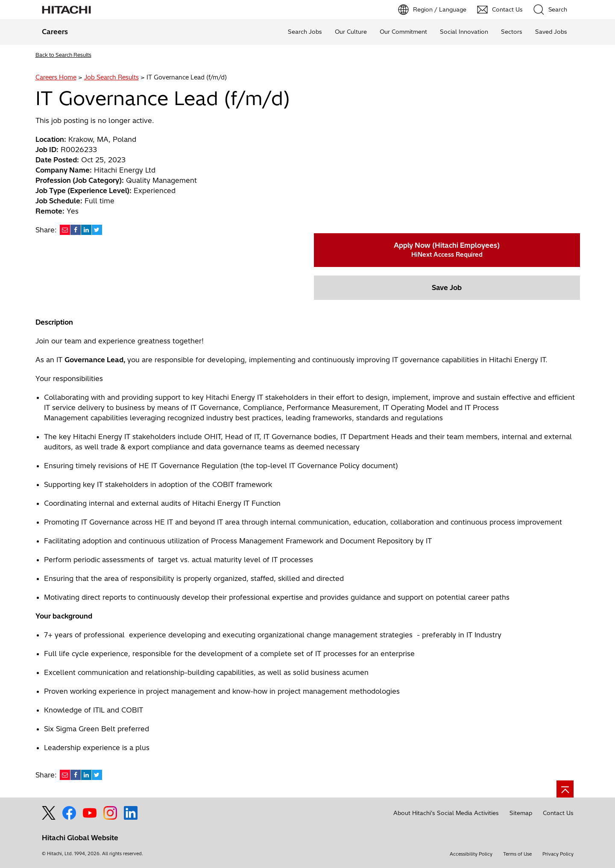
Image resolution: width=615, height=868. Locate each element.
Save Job (447, 287)
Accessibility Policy (471, 854)
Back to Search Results (63, 55)
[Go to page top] (565, 789)
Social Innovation (464, 32)
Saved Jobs (551, 32)
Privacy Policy (558, 854)
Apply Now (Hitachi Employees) (447, 250)
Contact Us (558, 813)
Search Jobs (305, 32)
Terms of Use (517, 854)
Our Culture (351, 32)
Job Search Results (111, 77)
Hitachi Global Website (80, 838)
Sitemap (521, 813)
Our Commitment (403, 32)
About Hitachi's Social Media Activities (446, 813)
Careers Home (56, 77)
